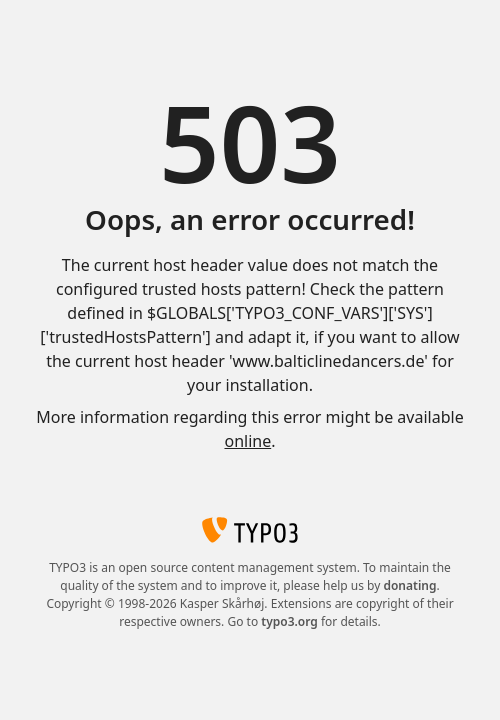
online (247, 441)
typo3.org (289, 621)
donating (409, 585)
